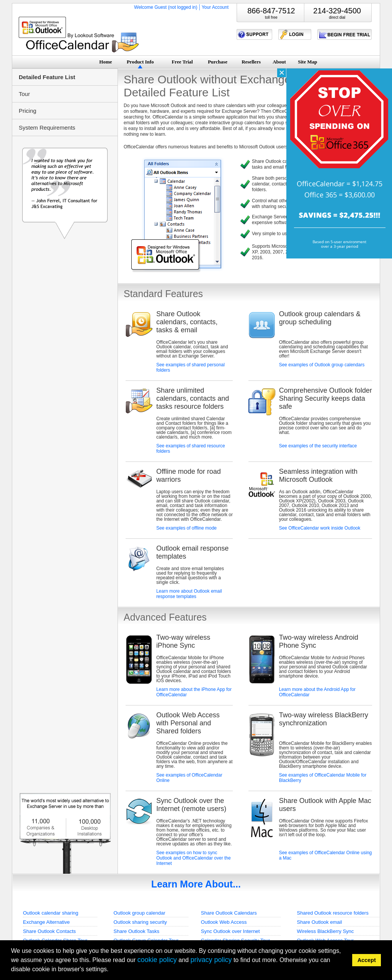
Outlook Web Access (224, 922)
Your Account (215, 7)
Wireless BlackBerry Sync (326, 931)
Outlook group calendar (140, 913)
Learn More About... (196, 884)
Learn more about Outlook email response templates (189, 594)
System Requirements (47, 128)
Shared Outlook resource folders (333, 913)
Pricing (28, 111)
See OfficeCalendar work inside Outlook (320, 528)
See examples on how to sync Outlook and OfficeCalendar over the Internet (194, 858)
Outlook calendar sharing (51, 913)
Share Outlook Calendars (229, 913)
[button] (111, 970)
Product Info (140, 62)
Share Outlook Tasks (137, 931)
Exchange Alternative (46, 922)
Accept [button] (367, 960)
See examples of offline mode (186, 528)
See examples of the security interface (318, 446)
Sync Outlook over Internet (230, 931)
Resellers (251, 62)
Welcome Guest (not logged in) (166, 7)
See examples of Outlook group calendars (322, 365)
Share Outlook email (320, 922)
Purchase (218, 62)
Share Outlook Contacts (49, 931)
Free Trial (182, 62)
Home (105, 62)
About (279, 62)
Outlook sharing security (140, 922)
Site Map (307, 62)
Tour (24, 94)
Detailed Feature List (47, 77)
